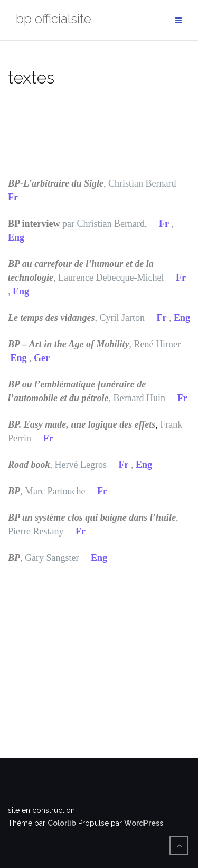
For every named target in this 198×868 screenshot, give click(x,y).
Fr (13, 197)
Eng (16, 237)
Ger (42, 358)
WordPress (144, 823)
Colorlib (62, 823)
